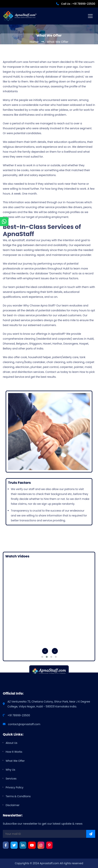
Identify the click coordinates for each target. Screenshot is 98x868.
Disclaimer (13, 805)
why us (10, 770)
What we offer (15, 761)
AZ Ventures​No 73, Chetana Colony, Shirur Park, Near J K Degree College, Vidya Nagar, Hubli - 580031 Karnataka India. (49, 704)
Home (34, 42)
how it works (14, 752)
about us (11, 743)
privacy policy (15, 787)
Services (11, 779)
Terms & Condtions (18, 796)
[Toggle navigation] (90, 16)
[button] (42, 657)
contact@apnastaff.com (24, 724)
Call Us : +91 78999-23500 (78, 4)
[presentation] (44, 651)
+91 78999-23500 (19, 715)
